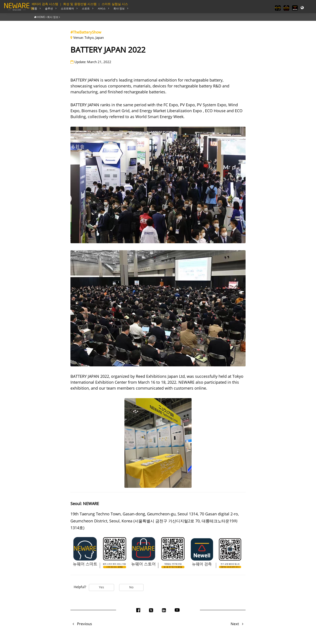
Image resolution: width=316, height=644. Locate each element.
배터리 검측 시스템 (45, 4)
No (131, 587)
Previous (81, 624)
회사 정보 (53, 17)
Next (238, 624)
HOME (41, 17)
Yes (101, 587)
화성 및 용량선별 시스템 (80, 4)
